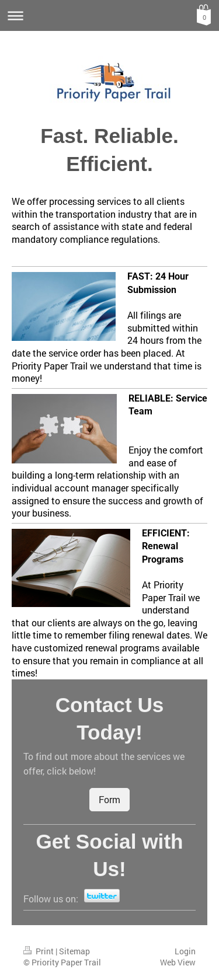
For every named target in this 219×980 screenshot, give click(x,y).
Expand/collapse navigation (109, 15)
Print (39, 951)
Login (185, 951)
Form (109, 799)
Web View (178, 962)
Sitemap (74, 951)
